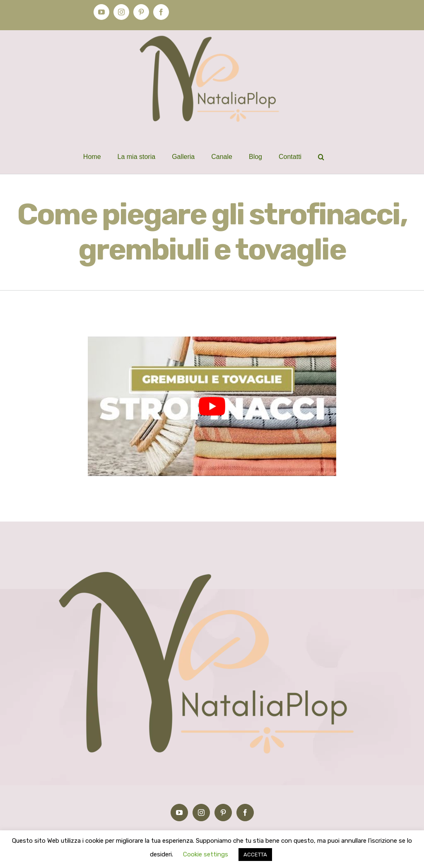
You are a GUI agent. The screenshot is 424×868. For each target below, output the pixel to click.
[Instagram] (201, 813)
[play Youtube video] (212, 406)
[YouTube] (179, 813)
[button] (321, 157)
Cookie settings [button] (206, 854)
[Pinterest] (223, 813)
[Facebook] (245, 813)
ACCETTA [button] (255, 855)
